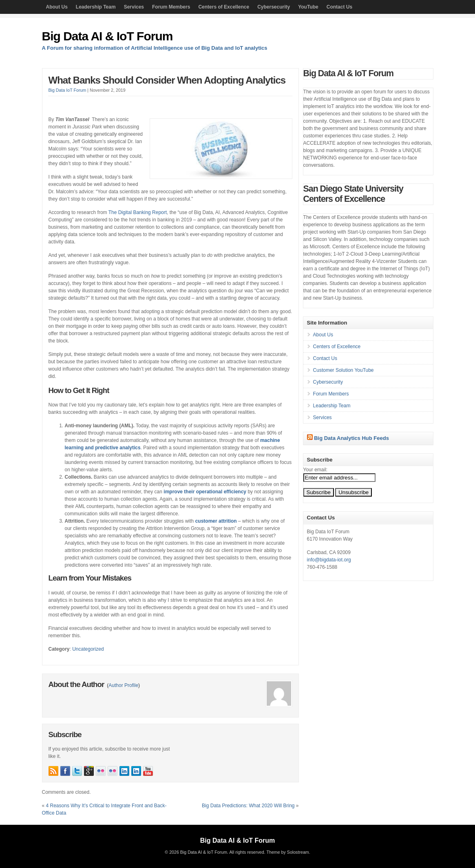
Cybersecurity (274, 7)
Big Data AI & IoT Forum (107, 36)
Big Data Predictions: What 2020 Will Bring (248, 806)
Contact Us (339, 7)
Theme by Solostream (287, 852)
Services (134, 7)
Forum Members (171, 7)
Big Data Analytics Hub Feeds (351, 438)
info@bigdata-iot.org (329, 560)
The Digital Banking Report (138, 212)
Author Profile (123, 685)
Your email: (316, 470)
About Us (57, 7)
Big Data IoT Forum (67, 90)
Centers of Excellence (224, 7)
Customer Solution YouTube (344, 370)
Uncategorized (88, 649)
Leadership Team (96, 7)
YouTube (308, 7)
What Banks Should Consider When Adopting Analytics (167, 80)
